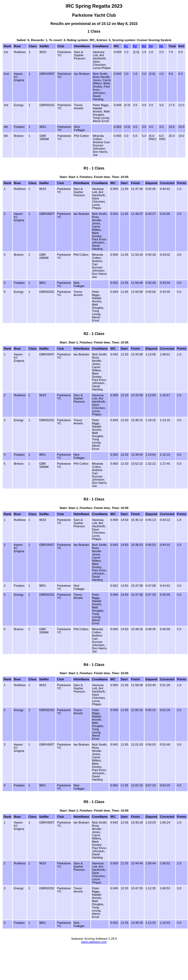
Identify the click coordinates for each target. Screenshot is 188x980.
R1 (126, 46)
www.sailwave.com (94, 942)
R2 (135, 46)
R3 (144, 46)
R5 (161, 46)
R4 (151, 46)
